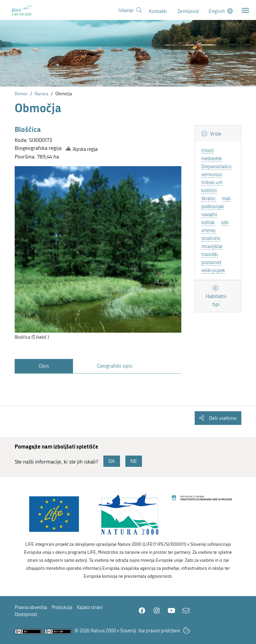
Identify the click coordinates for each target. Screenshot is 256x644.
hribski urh (212, 183)
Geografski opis (115, 366)
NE (134, 461)
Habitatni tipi (216, 300)
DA (112, 461)
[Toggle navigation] (245, 10)
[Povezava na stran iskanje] (130, 10)
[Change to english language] (221, 11)
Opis (44, 366)
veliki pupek (213, 271)
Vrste (215, 134)
